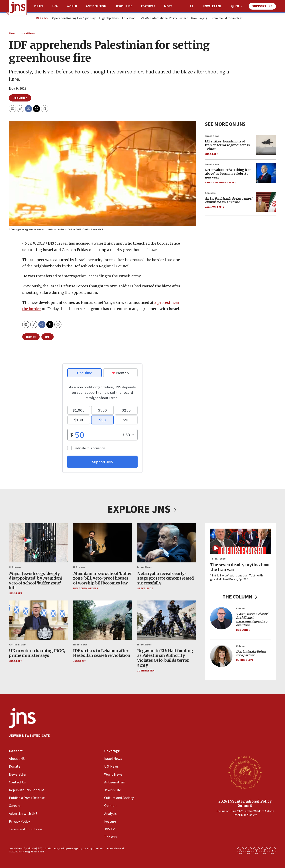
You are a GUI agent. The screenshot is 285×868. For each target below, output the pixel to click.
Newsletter (212, 6)
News (12, 33)
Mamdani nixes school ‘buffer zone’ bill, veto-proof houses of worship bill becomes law (102, 578)
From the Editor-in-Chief (227, 18)
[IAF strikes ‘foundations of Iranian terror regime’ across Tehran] (266, 145)
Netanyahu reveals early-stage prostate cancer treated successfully (166, 578)
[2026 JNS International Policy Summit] (245, 772)
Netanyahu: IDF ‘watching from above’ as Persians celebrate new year (229, 174)
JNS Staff (211, 154)
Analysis (210, 193)
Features (148, 6)
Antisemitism (96, 6)
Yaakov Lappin (215, 207)
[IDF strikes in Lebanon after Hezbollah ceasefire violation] (102, 620)
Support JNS (262, 6)
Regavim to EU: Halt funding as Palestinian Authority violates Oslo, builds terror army (165, 658)
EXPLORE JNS (142, 509)
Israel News (28, 33)
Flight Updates (109, 18)
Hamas (31, 337)
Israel (39, 6)
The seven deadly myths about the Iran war (240, 567)
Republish (20, 98)
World (72, 6)
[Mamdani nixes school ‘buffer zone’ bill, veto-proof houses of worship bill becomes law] (102, 543)
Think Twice (218, 559)
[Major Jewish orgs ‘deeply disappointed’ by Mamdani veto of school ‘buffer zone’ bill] (38, 543)
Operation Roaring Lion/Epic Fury (74, 18)
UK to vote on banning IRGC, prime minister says (37, 653)
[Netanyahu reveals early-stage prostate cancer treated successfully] (167, 543)
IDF (48, 337)
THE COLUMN (241, 597)
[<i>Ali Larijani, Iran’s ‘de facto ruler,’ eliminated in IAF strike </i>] (266, 202)
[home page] (18, 8)
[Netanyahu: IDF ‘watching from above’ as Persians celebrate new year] (266, 173)
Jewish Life (124, 6)
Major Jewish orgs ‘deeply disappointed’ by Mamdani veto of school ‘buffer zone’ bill (36, 580)
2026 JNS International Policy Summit (245, 803)
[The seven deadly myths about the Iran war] (240, 541)
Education (129, 18)
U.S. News (15, 567)
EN (237, 6)
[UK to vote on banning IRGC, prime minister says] (38, 620)
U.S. (55, 6)
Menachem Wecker (85, 589)
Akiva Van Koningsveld (221, 183)
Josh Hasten (146, 671)
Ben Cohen (243, 630)
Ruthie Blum (244, 660)
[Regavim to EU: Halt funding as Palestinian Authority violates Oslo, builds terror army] (167, 620)
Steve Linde (145, 589)
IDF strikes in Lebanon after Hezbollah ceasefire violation (102, 653)
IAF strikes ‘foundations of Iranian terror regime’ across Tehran (227, 145)
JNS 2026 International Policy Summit (163, 18)
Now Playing (199, 18)
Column (241, 609)
